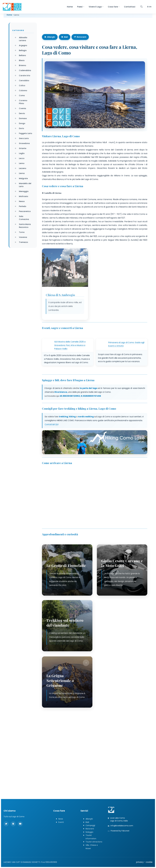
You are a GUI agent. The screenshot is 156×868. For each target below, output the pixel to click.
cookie (149, 862)
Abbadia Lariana (23, 39)
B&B (65, 37)
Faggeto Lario (26, 133)
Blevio (22, 60)
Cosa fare (114, 7)
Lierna (22, 173)
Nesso (22, 201)
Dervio (22, 113)
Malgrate (23, 178)
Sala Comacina (24, 218)
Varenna (23, 237)
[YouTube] (20, 824)
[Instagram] (13, 824)
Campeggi (90, 825)
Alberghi (50, 37)
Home (70, 7)
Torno (22, 232)
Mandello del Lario (25, 185)
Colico (22, 86)
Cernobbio (24, 81)
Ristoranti (80, 37)
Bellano (22, 55)
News (61, 819)
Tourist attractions (94, 842)
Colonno (23, 90)
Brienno (23, 65)
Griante (23, 148)
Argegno (23, 45)
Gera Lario (24, 138)
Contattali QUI (52, 424)
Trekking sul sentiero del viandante (65, 623)
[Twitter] (6, 824)
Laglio (22, 153)
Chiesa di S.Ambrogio (60, 298)
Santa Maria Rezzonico (25, 226)
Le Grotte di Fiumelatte (66, 565)
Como (22, 95)
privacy (140, 862)
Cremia (22, 108)
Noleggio (89, 832)
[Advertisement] (78, 739)
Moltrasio (24, 196)
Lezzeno (23, 168)
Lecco (22, 158)
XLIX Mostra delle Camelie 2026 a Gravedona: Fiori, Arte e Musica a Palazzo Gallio (70, 345)
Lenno (22, 163)
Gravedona (24, 143)
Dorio (21, 128)
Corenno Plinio (23, 102)
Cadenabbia (25, 70)
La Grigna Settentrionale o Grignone (60, 680)
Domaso (23, 118)
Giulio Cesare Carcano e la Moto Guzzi (122, 563)
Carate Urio (25, 76)
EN (149, 7)
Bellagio (23, 50)
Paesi (81, 7)
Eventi (61, 822)
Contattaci (130, 7)
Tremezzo (23, 242)
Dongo (22, 123)
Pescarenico (25, 211)
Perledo (23, 206)
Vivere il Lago (96, 7)
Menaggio (24, 191)
